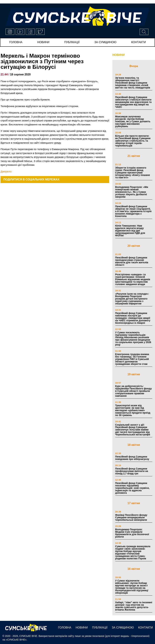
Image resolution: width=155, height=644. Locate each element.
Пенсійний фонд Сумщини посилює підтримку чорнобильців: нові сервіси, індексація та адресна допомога (132, 488)
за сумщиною (105, 42)
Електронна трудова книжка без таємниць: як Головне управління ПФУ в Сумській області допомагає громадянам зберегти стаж (132, 359)
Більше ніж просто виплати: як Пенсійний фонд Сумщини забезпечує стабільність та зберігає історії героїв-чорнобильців (133, 141)
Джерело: (6, 171)
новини (43, 42)
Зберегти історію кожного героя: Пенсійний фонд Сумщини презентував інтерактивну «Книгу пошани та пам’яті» (133, 173)
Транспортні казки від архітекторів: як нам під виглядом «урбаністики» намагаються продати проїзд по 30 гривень (133, 410)
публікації (72, 42)
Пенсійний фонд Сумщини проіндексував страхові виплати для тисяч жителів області (132, 261)
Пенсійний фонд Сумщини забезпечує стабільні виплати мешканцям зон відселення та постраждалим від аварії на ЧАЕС (133, 102)
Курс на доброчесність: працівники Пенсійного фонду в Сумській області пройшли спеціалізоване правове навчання (134, 391)
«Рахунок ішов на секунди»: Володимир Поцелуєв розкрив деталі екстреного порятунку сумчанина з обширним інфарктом (132, 299)
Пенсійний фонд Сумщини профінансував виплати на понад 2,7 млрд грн (132, 471)
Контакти (139, 42)
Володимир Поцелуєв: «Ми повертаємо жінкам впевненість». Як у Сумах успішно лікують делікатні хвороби (132, 192)
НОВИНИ (119, 55)
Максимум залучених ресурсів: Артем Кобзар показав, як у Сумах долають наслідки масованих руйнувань (133, 121)
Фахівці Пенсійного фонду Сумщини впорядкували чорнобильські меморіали (131, 517)
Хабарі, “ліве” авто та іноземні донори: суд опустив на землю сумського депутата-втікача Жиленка (134, 606)
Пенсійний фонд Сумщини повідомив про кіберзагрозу (132, 458)
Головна (16, 42)
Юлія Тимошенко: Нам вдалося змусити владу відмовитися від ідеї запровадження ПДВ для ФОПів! (130, 231)
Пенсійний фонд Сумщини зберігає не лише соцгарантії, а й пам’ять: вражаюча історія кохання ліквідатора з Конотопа (133, 211)
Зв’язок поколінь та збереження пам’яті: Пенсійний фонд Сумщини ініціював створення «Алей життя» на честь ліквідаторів (133, 83)
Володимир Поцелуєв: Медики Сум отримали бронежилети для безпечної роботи (132, 533)
